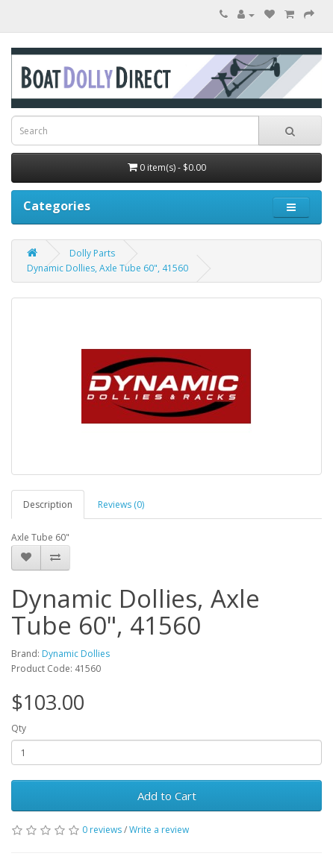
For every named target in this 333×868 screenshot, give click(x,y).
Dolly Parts (92, 253)
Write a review (159, 830)
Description (48, 504)
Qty (19, 728)
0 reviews (102, 830)
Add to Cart (167, 796)
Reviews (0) (121, 504)
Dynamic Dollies (76, 654)
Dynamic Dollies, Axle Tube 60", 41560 (108, 268)
